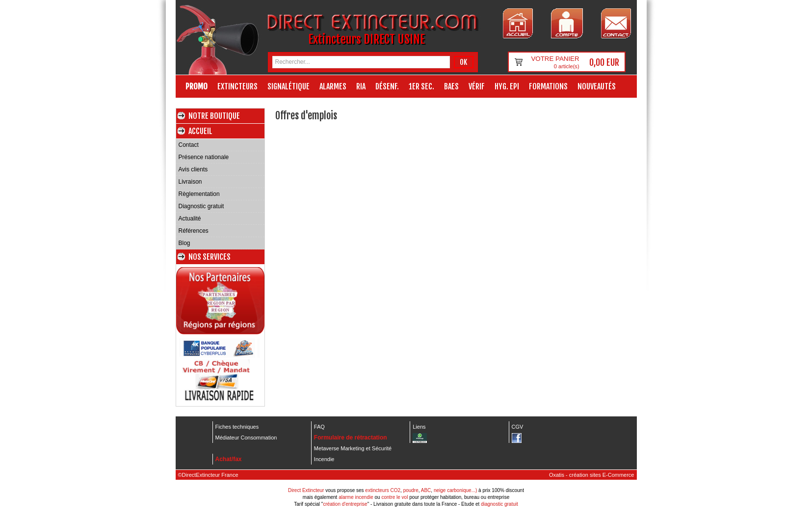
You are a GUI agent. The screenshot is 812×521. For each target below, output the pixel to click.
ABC (426, 490)
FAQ (319, 427)
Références (194, 231)
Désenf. (387, 86)
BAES (451, 86)
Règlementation (199, 194)
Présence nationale (204, 157)
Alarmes (333, 86)
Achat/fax (229, 459)
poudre (411, 490)
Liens (419, 427)
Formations (548, 86)
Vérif (477, 86)
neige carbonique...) (455, 490)
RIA (361, 86)
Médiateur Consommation (246, 438)
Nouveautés (597, 86)
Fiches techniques (237, 427)
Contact (189, 145)
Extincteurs (237, 86)
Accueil (200, 131)
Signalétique (288, 86)
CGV (518, 427)
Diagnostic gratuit (201, 206)
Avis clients (193, 169)
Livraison (190, 182)
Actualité (190, 219)
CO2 (396, 490)
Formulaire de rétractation (351, 438)
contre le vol (394, 497)
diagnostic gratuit (499, 504)
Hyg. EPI (507, 86)
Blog (184, 243)
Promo (196, 86)
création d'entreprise (345, 504)
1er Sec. (421, 86)
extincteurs (377, 490)
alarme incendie (356, 497)
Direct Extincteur (306, 490)
